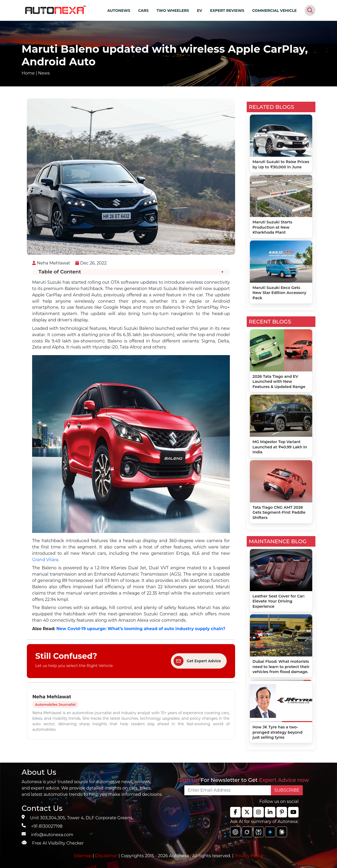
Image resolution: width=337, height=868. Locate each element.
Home (28, 73)
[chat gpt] (235, 832)
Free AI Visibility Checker (58, 843)
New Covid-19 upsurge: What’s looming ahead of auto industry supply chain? (141, 629)
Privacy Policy (249, 856)
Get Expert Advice (197, 661)
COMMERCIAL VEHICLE (274, 11)
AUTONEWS (119, 11)
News (44, 73)
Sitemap (83, 856)
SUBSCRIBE (287, 790)
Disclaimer (106, 856)
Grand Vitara (45, 560)
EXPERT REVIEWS (227, 11)
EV (200, 11)
